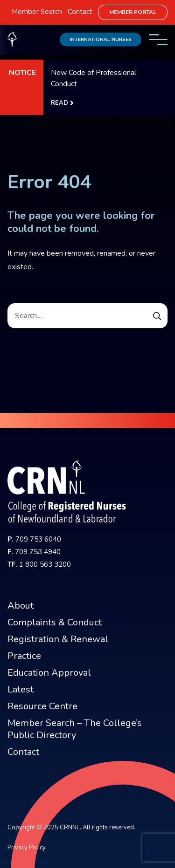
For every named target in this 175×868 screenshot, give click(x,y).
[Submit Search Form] (157, 316)
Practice (24, 656)
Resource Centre (42, 706)
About (21, 606)
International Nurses (101, 39)
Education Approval (49, 673)
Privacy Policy (27, 848)
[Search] (87, 316)
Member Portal (133, 12)
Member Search (37, 12)
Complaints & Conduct (55, 622)
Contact (80, 12)
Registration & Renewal (58, 639)
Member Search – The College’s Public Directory (75, 729)
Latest (21, 689)
